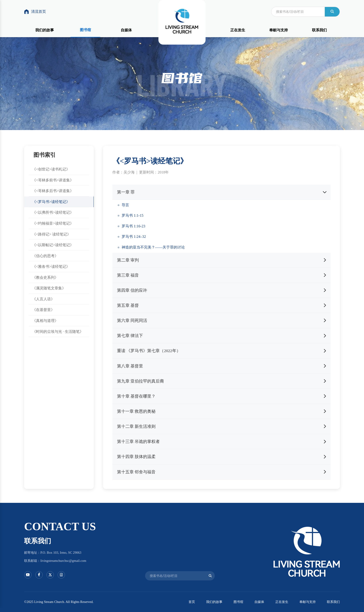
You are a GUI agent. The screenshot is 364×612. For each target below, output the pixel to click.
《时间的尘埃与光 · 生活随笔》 (58, 332)
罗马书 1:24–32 (134, 237)
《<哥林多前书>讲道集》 (53, 180)
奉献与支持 (279, 30)
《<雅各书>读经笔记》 (51, 267)
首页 (192, 602)
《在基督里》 (43, 310)
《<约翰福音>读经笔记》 (53, 223)
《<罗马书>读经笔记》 (51, 202)
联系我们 (319, 30)
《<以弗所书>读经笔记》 (53, 213)
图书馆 (85, 30)
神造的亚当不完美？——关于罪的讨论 (153, 247)
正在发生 (238, 30)
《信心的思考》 (45, 256)
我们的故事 (45, 30)
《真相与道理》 (45, 321)
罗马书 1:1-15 (133, 215)
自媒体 (126, 30)
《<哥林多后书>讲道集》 (53, 191)
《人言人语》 (43, 299)
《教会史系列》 (45, 277)
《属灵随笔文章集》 (49, 288)
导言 (125, 205)
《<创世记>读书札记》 (51, 169)
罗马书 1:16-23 (133, 226)
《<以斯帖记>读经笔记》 (53, 245)
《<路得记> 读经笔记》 (52, 234)
